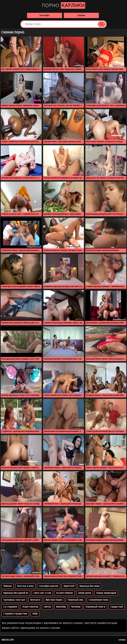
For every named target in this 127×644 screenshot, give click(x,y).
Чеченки (76, 607)
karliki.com (8, 640)
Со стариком (10, 607)
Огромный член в (95, 607)
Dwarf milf (69, 586)
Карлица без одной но (16, 593)
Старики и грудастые (15, 614)
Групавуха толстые (14, 600)
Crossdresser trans (98, 600)
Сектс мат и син (42, 593)
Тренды (81, 15)
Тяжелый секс (75, 600)
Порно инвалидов (106, 593)
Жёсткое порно (54, 600)
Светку (47, 607)
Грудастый (117, 607)
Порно (63, 5)
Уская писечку (30, 607)
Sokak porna (85, 593)
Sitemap (122, 640)
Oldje (35, 614)
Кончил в (35, 600)
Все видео (44, 15)
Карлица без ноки (89, 586)
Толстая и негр (25, 586)
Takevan (8, 586)
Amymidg (61, 607)
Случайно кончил (49, 586)
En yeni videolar (65, 593)
